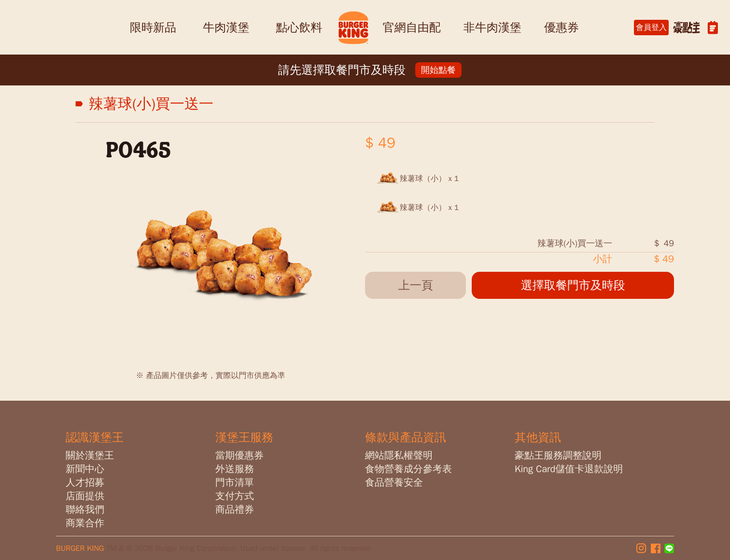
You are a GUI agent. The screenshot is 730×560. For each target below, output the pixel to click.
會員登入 (651, 28)
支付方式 (235, 496)
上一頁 (416, 285)
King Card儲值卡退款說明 (569, 469)
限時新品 (153, 28)
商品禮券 (235, 510)
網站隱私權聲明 (399, 455)
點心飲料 (299, 28)
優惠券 (562, 28)
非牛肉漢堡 (492, 28)
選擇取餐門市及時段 (573, 285)
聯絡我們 (85, 510)
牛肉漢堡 (226, 28)
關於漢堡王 (90, 455)
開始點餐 (438, 70)
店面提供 (85, 496)
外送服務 (235, 469)
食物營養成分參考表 (408, 469)
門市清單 (235, 483)
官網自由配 (412, 28)
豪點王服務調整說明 (558, 455)
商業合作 (85, 523)
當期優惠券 (239, 455)
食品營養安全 (394, 483)
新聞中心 (85, 469)
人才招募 (85, 483)
